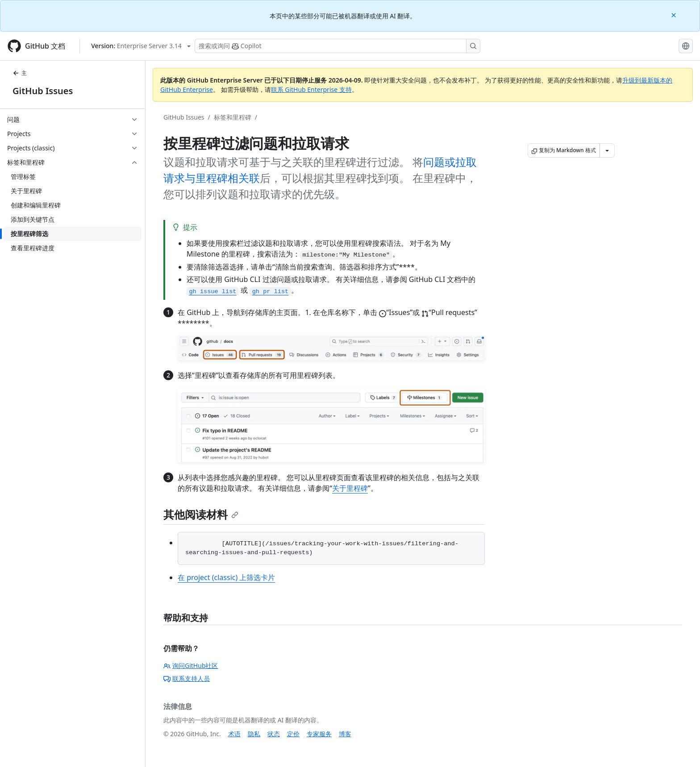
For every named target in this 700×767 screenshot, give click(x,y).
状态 (274, 734)
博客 (345, 734)
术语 (234, 734)
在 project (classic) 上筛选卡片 (226, 577)
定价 (293, 734)
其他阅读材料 (201, 514)
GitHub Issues (43, 91)
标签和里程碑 (233, 117)
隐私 (254, 734)
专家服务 (319, 734)
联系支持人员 (187, 678)
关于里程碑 (350, 488)
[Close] (675, 15)
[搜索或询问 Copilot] (337, 46)
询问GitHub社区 (191, 665)
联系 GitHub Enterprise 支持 (311, 89)
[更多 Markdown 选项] (607, 150)
